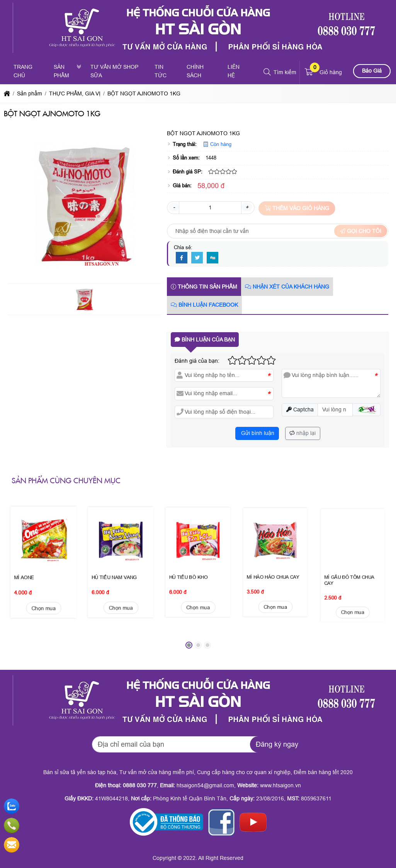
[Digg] (212, 258)
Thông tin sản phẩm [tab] (204, 287)
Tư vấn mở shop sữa (114, 71)
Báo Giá (372, 71)
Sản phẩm (61, 71)
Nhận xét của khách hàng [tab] (287, 287)
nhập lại (303, 433)
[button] (268, 72)
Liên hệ (234, 71)
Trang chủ (23, 71)
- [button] (174, 207)
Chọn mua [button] (43, 567)
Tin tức (161, 71)
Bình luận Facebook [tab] (204, 305)
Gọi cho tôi (361, 231)
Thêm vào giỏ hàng (297, 208)
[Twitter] (197, 258)
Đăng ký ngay (277, 744)
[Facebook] (182, 258)
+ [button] (247, 207)
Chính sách (195, 71)
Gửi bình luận (257, 433)
